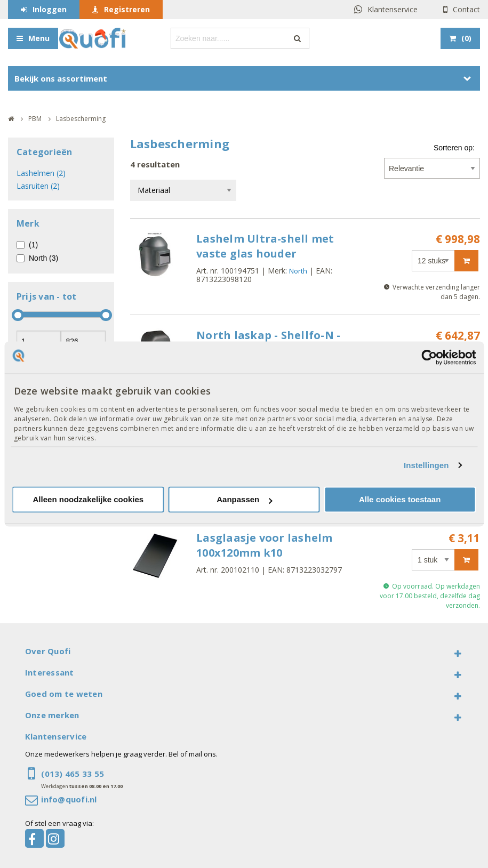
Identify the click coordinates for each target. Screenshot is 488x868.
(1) (33, 245)
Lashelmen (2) (41, 173)
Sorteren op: (454, 148)
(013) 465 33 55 (73, 774)
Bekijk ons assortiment (61, 78)
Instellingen (426, 465)
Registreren (127, 9)
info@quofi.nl (69, 799)
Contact (466, 9)
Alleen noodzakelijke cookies (89, 500)
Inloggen (50, 9)
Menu (39, 38)
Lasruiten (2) (38, 186)
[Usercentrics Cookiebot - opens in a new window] (429, 357)
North (298, 271)
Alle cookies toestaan (400, 500)
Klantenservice (393, 9)
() (466, 38)
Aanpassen (244, 500)
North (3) (43, 258)
